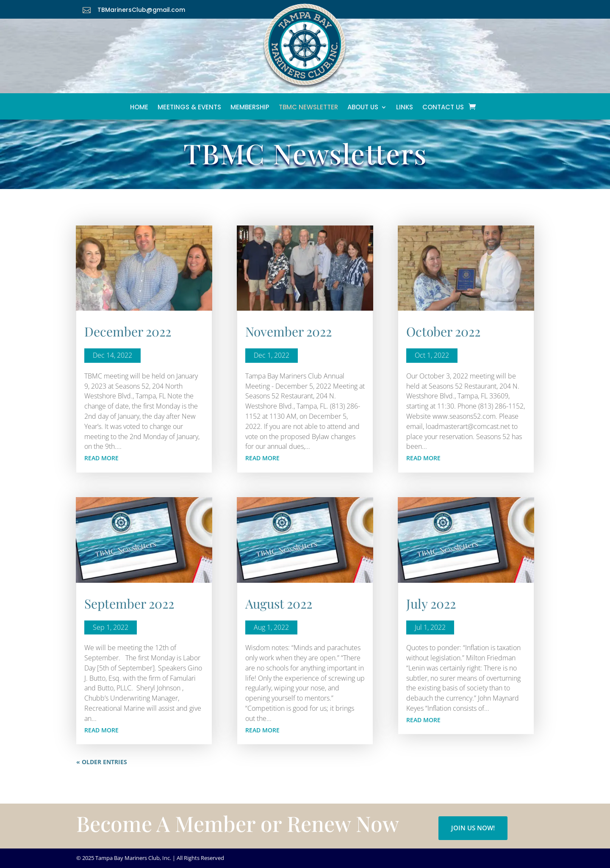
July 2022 (431, 604)
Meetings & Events (189, 109)
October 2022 (443, 331)
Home (139, 109)
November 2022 (288, 331)
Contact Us (443, 109)
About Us (363, 109)
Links (405, 109)
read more (101, 458)
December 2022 (128, 331)
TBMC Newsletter (308, 109)
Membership (250, 109)
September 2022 (129, 604)
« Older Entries (102, 762)
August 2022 (279, 604)
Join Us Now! (473, 828)
